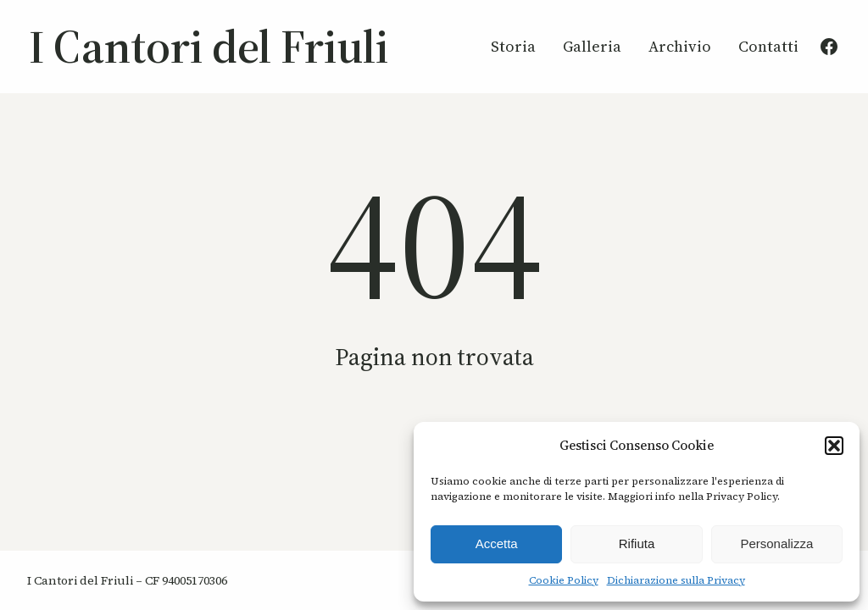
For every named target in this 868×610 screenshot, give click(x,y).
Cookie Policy (564, 580)
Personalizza (776, 543)
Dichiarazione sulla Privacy (676, 580)
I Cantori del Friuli (209, 46)
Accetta (497, 543)
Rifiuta (637, 543)
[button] (834, 446)
